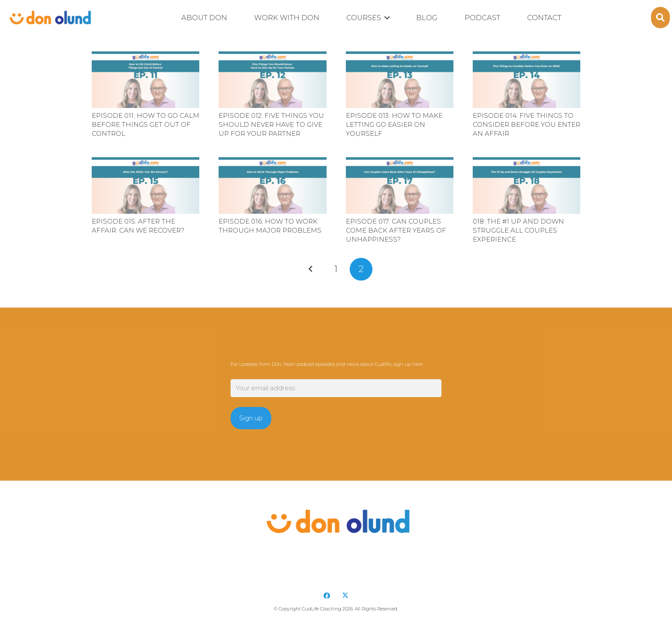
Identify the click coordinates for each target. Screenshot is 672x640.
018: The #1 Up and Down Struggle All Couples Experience (518, 230)
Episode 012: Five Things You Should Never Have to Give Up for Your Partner (271, 124)
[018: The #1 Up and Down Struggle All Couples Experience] (526, 185)
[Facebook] (327, 596)
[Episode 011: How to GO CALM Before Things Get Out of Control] (145, 80)
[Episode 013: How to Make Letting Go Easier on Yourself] (400, 80)
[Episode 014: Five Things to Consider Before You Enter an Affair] (526, 80)
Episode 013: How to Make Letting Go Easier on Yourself (394, 124)
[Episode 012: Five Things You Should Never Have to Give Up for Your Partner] (272, 80)
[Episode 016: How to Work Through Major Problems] (272, 185)
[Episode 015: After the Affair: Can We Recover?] (145, 185)
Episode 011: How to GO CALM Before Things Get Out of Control (145, 124)
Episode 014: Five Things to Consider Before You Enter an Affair (526, 124)
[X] (345, 596)
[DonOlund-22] (49, 18)
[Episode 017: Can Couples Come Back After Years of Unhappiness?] (400, 185)
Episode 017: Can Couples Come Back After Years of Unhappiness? (396, 230)
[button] (385, 18)
